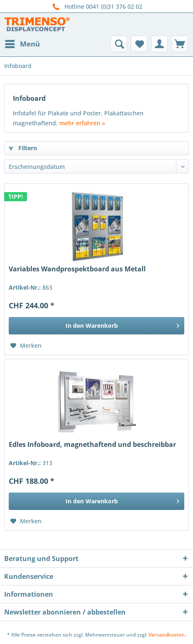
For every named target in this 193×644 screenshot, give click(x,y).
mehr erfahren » (82, 123)
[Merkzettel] (139, 44)
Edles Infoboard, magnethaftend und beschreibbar (92, 445)
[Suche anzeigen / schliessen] (119, 44)
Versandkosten (167, 635)
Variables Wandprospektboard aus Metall (77, 269)
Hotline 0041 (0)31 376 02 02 (97, 7)
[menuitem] (22, 44)
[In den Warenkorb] (96, 326)
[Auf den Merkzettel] (26, 346)
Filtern (23, 148)
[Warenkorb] (180, 44)
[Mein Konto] (159, 44)
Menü (22, 43)
